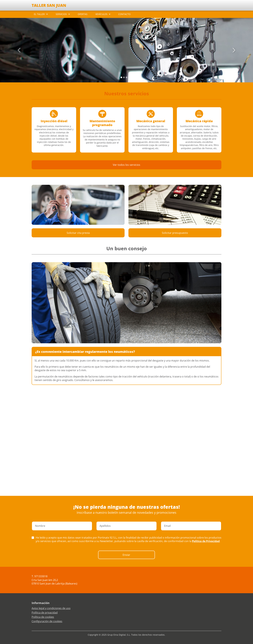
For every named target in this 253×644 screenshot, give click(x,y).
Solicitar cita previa (78, 233)
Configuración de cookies (47, 621)
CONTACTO (124, 14)
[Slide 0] (121, 77)
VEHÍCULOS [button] (101, 14)
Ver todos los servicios (126, 165)
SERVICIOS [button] (61, 14)
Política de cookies (43, 617)
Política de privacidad (45, 613)
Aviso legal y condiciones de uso (51, 608)
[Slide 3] (129, 77)
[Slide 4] (132, 77)
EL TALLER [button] (39, 14)
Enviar (126, 555)
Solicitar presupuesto (175, 233)
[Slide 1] (124, 77)
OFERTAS (83, 14)
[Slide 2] (126, 77)
